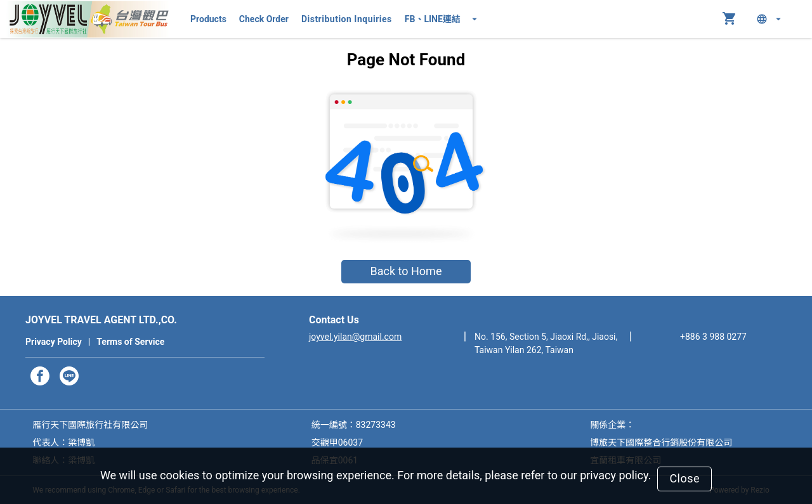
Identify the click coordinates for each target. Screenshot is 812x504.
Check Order (264, 19)
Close (684, 478)
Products (208, 19)
